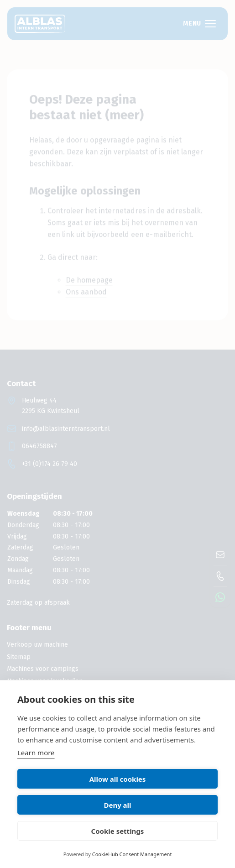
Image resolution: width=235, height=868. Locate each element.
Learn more (36, 753)
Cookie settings (118, 831)
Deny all (117, 805)
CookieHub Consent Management (132, 854)
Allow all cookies (118, 779)
